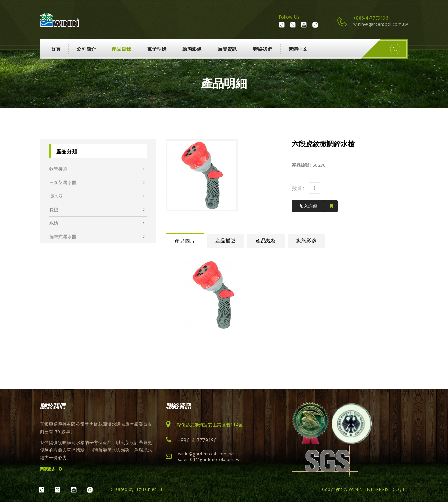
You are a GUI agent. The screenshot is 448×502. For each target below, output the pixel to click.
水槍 (97, 223)
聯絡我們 (263, 49)
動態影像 (192, 49)
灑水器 (97, 196)
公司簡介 (86, 49)
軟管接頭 (97, 169)
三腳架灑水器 (97, 183)
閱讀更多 (51, 469)
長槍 (97, 210)
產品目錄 (121, 49)
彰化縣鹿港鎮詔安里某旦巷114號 (210, 425)
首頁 (56, 49)
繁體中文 (298, 49)
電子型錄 (157, 49)
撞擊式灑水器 (97, 237)
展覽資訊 (227, 49)
